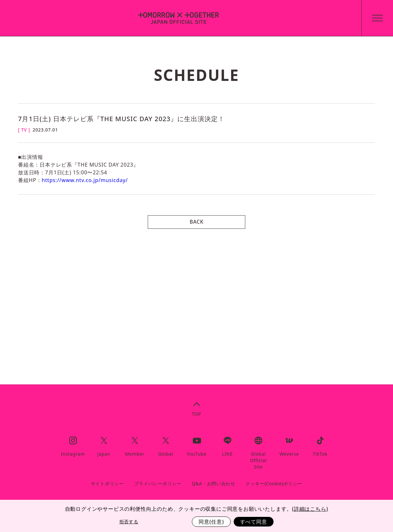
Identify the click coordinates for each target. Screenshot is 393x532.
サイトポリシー (107, 484)
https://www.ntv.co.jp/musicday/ (85, 180)
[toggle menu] (375, 18)
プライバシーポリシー (158, 484)
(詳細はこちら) (310, 509)
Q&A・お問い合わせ (214, 484)
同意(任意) (211, 522)
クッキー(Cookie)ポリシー (274, 484)
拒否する (129, 522)
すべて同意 (254, 522)
